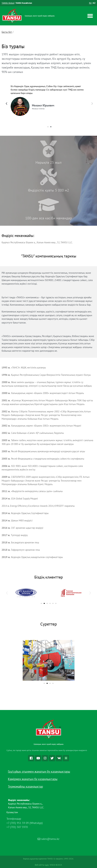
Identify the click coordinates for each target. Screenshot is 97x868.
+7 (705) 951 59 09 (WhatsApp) (25, 823)
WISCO (52, 865)
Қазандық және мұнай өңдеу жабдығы (40, 16)
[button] (90, 16)
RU (90, 3)
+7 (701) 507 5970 (17, 827)
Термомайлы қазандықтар (25, 786)
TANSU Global (8, 3)
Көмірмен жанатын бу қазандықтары (33, 779)
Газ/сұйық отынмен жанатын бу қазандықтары (39, 772)
